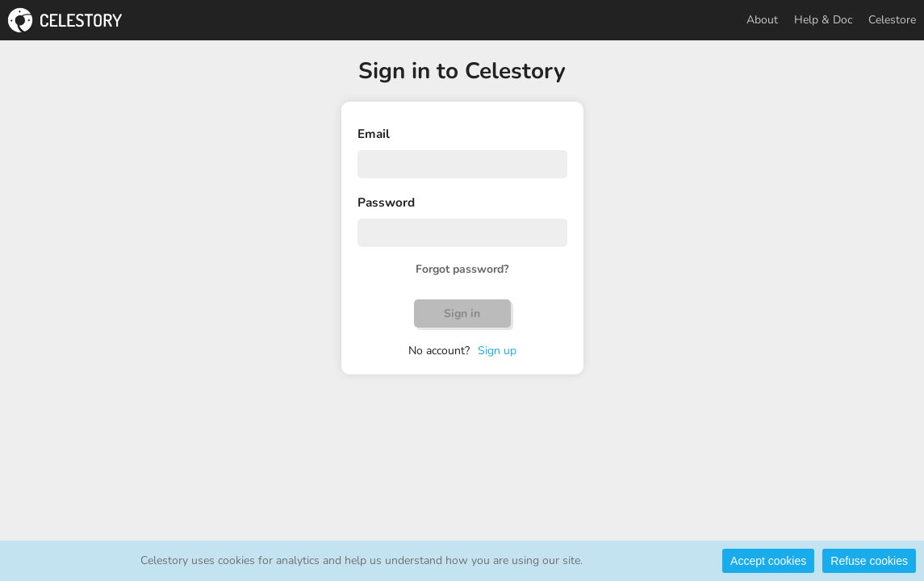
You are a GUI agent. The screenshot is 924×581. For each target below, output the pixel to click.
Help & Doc (823, 20)
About (762, 20)
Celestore (892, 20)
